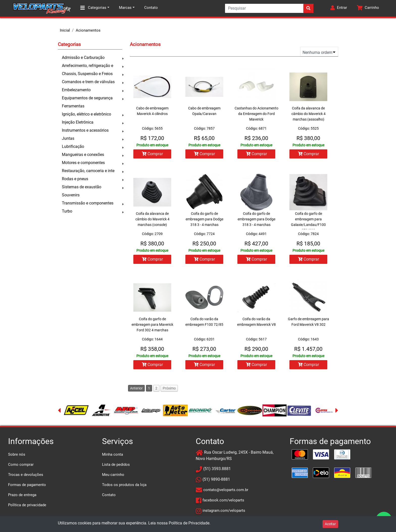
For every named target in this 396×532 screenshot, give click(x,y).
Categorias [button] (93, 8)
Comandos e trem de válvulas (88, 82)
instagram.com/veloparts (224, 511)
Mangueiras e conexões (83, 155)
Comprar (152, 154)
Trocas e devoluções (26, 475)
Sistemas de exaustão (82, 187)
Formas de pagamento (27, 485)
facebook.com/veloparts (223, 500)
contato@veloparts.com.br (226, 490)
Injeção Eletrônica (78, 122)
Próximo (169, 388)
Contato (151, 8)
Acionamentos (88, 30)
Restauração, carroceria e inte (88, 171)
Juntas (68, 138)
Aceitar (330, 524)
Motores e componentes (83, 163)
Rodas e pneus (75, 179)
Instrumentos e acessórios (85, 130)
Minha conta (113, 454)
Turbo (67, 211)
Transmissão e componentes (88, 203)
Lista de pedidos (116, 465)
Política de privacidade (27, 505)
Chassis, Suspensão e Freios (87, 74)
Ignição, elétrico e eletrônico (86, 114)
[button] (339, 8)
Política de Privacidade (189, 523)
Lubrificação (73, 146)
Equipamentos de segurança (87, 98)
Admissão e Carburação (83, 57)
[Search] (269, 8)
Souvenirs (71, 195)
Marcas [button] (125, 8)
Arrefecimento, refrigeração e (88, 66)
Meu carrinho (113, 475)
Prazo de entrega (22, 495)
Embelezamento (76, 90)
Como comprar (21, 465)
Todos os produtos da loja (124, 485)
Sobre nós (17, 454)
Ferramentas (73, 106)
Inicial (65, 30)
